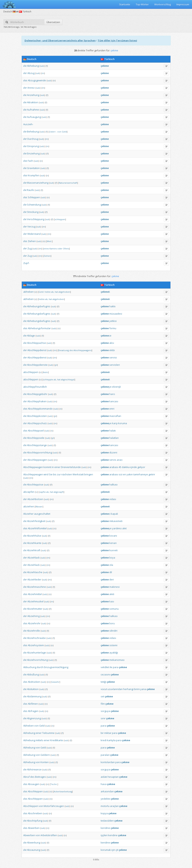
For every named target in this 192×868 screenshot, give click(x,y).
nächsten (67, 474)
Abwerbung (34, 843)
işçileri (104, 835)
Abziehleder (34, 579)
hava (104, 784)
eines (46, 249)
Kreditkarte (57, 740)
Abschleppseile (36, 438)
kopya (104, 813)
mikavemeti (116, 521)
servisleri (115, 365)
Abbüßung (33, 674)
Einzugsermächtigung (56, 667)
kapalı (114, 514)
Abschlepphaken (37, 401)
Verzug (31, 227)
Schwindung (34, 205)
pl (56, 365)
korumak (106, 850)
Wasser (39, 507)
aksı (112, 343)
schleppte (48, 379)
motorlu (105, 806)
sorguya (105, 711)
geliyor (141, 467)
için (113, 850)
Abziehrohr (34, 623)
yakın (130, 474)
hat (56, 292)
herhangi (128, 689)
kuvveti (113, 550)
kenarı (113, 543)
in (53, 467)
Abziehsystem (36, 645)
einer (57, 467)
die (25, 66)
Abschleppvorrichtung (39, 452)
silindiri (113, 631)
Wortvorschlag (163, 4)
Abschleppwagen (37, 460)
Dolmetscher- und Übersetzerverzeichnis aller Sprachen (60, 40)
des (71, 350)
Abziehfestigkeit (36, 521)
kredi (104, 740)
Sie (51, 474)
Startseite (125, 4)
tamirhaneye (141, 474)
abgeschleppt (68, 379)
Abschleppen (35, 791)
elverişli (116, 387)
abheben (28, 292)
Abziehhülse (34, 536)
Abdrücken (34, 682)
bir (102, 733)
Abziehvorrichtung (37, 660)
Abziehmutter (35, 609)
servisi (113, 357)
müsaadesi (116, 314)
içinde (133, 467)
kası (112, 601)
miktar (108, 733)
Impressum (183, 4)
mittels (39, 740)
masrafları (115, 416)
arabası (114, 467)
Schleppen (34, 197)
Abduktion (33, 689)
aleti (112, 594)
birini (137, 689)
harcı (112, 394)
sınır (103, 718)
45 (120, 467)
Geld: (41, 292)
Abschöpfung (35, 821)
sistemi (113, 645)
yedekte (105, 799)
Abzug (31, 73)
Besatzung (64, 350)
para (116, 667)
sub (42, 66)
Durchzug (33, 139)
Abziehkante (34, 543)
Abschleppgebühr (37, 394)
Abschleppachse (36, 343)
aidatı (104, 777)
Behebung (33, 132)
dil (111, 572)
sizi (121, 474)
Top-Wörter (142, 4)
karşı (115, 423)
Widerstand (34, 234)
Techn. (54, 784)
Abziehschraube (36, 638)
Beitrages (40, 777)
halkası (113, 484)
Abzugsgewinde (37, 80)
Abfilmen (33, 704)
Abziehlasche (35, 572)
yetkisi (113, 321)
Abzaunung (34, 850)
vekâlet (105, 667)
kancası (114, 401)
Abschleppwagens (82, 350)
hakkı (112, 306)
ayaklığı (114, 653)
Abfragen (33, 711)
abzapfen (29, 492)
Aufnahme (33, 110)
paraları (105, 755)
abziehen (29, 506)
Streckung (33, 212)
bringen (89, 474)
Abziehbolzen (35, 499)
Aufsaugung (34, 117)
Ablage (31, 336)
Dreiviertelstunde (71, 467)
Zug (30, 248)
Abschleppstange (37, 445)
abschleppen (31, 372)
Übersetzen (53, 22)
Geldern (45, 755)
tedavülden (107, 821)
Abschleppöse (35, 484)
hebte (48, 292)
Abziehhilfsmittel (37, 528)
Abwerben (34, 828)
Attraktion (33, 102)
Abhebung (33, 66)
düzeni (113, 452)
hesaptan (113, 777)
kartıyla (111, 740)
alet (124, 528)
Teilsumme (48, 733)
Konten (45, 762)
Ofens (66, 249)
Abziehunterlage (36, 653)
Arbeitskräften (49, 835)
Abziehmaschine (36, 587)
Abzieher (28, 514)
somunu (114, 609)
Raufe (30, 190)
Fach (30, 161)
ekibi (112, 350)
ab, (53, 292)
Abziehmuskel (35, 601)
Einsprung (33, 146)
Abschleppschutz (37, 423)
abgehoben (64, 292)
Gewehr (55, 682)
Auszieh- (28, 124)
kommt (47, 467)
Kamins (53, 249)
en (124, 474)
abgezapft (59, 492)
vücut (104, 689)
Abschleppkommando (40, 409)
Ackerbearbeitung (63, 791)
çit (117, 850)
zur (59, 474)
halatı (112, 431)
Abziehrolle (33, 631)
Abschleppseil (36, 431)
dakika (126, 467)
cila (111, 565)
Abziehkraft (34, 550)
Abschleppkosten (37, 416)
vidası (113, 499)
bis (55, 474)
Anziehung (33, 95)
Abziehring (33, 616)
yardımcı (117, 528)
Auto (46, 372)
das (25, 80)
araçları (114, 806)
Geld (64, 132)
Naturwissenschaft (68, 183)
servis (113, 460)
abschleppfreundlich (35, 387)
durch (40, 667)
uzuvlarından (115, 689)
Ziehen (32, 241)
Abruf (26, 777)
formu (113, 328)
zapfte (43, 492)
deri (112, 579)
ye (106, 387)
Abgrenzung (34, 718)
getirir (152, 474)
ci (106, 514)
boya (112, 558)
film (103, 704)
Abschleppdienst (37, 350)
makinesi (114, 587)
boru (112, 623)
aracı (120, 460)
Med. (49, 241)
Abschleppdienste (37, 365)
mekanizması (117, 660)
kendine (105, 828)
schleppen (60, 219)
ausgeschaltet (42, 514)
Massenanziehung (38, 183)
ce (106, 336)
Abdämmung (34, 696)
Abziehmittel (35, 594)
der (25, 73)
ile (111, 667)
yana (143, 689)
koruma (123, 423)
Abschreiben (35, 813)
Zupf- (26, 263)
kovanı (113, 536)
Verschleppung (36, 219)
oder (60, 249)
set (102, 696)
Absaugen (34, 784)
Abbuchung (30, 667)
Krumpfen (33, 175)
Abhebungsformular (39, 328)
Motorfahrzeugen (54, 806)
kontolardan (108, 762)
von (59, 132)
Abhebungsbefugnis (39, 306)
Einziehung (33, 153)
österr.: (53, 132)
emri (112, 409)
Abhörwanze (34, 769)
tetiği (103, 682)
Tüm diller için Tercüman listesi (117, 40)
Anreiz (31, 88)
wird (46, 474)
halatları (114, 438)
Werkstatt (78, 474)
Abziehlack (34, 558)
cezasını (105, 674)
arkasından (107, 791)
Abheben (28, 726)
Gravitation (33, 168)
